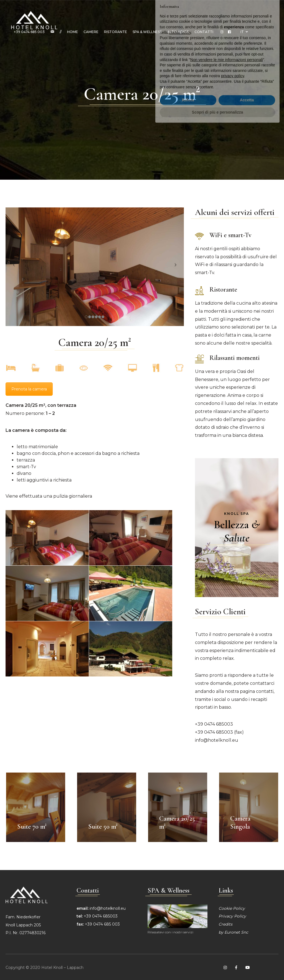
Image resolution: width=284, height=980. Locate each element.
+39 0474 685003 (214, 724)
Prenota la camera (29, 389)
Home (73, 32)
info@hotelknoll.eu (217, 740)
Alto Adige (178, 32)
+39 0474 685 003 (29, 32)
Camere (91, 32)
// (61, 32)
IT (244, 32)
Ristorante (116, 32)
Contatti (204, 32)
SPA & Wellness (147, 32)
